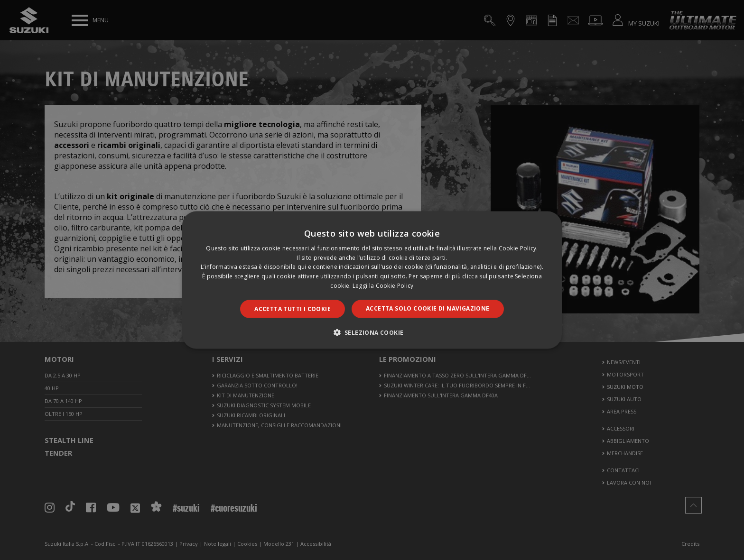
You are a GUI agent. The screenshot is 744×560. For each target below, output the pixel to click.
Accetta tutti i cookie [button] (293, 308)
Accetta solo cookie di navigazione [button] (428, 308)
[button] (372, 332)
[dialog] (372, 280)
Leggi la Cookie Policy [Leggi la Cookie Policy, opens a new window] (383, 286)
